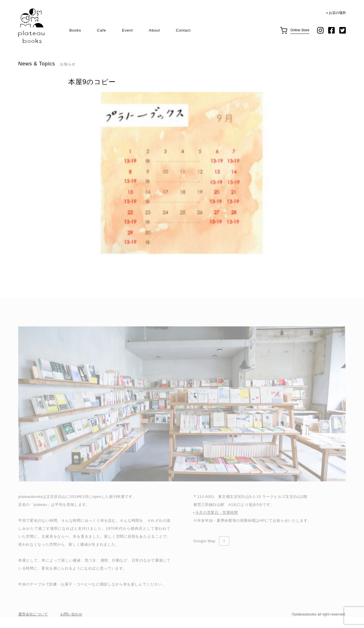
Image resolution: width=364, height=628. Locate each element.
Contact (183, 30)
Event (127, 30)
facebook (331, 30)
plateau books (31, 26)
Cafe (102, 30)
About (154, 30)
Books (75, 30)
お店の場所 (337, 13)
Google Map (204, 550)
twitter (343, 30)
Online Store (300, 30)
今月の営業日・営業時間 (217, 521)
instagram (320, 30)
